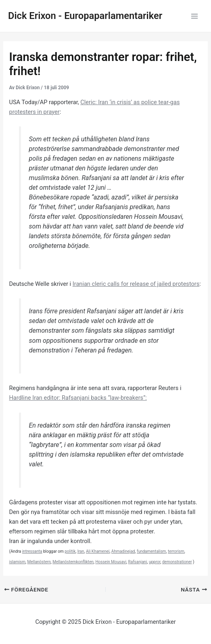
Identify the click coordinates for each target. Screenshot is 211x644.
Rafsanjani (138, 562)
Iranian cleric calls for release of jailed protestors (136, 284)
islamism (17, 562)
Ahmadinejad (123, 551)
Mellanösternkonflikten (73, 562)
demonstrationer (177, 562)
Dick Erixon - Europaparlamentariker (85, 16)
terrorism (176, 551)
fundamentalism (151, 551)
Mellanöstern (39, 562)
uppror (155, 562)
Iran (81, 551)
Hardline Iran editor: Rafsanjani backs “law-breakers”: (78, 398)
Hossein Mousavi (111, 562)
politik (70, 551)
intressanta (32, 551)
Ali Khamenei (98, 551)
